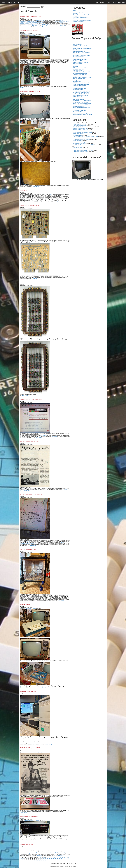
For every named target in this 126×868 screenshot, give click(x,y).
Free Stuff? (56, 853)
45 (25, 860)
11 (54, 858)
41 (66, 859)
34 (52, 859)
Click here (28, 541)
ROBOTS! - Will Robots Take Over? (80, 128)
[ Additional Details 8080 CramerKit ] (32, 820)
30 (44, 859)
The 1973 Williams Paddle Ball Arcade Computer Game (85, 131)
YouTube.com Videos (77, 16)
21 (25, 859)
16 (64, 858)
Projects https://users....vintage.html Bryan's (56, 26)
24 (31, 859)
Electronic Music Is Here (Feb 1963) (30, 441)
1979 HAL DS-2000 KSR (27, 604)
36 (56, 859)
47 (29, 860)
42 (68, 859)
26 (36, 859)
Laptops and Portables (78, 141)
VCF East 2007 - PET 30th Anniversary (81, 134)
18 (68, 858)
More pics (22, 687)
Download (22, 841)
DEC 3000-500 (44, 435)
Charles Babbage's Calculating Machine (81, 138)
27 (38, 859)
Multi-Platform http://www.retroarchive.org (34, 23)
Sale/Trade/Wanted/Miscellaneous (80, 18)
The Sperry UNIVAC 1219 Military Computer (82, 132)
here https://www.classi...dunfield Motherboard (40, 25)
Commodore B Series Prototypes (80, 126)
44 (23, 860)
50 (35, 860)
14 (60, 858)
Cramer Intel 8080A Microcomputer (29, 816)
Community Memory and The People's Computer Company (85, 137)
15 (62, 858)
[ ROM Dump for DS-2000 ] (30, 609)
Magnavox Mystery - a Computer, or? (81, 130)
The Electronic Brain (77, 135)
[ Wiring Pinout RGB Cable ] (30, 35)
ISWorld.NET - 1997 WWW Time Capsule (31, 399)
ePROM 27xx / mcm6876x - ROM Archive (31, 494)
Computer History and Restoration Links (31, 16)
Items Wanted (24, 190)
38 (60, 859)
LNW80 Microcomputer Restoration (29, 31)
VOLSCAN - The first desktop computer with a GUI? (84, 127)
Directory (102, 2)
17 (66, 858)
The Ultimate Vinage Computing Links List (82, 20)
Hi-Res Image (54, 436)
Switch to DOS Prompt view (79, 22)
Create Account (121, 2)
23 (29, 859)
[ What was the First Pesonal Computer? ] (33, 752)
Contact (108, 2)
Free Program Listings (78, 148)
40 (64, 859)
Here (51, 195)
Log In (114, 2)
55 (45, 860)
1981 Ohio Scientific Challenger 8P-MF (30, 91)
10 (52, 858)
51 (37, 860)
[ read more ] (40, 27)
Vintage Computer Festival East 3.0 (80, 124)
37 (58, 859)
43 (21, 860)
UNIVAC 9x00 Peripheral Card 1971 (29, 206)
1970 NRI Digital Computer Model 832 (30, 748)
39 (62, 859)
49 (33, 860)
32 (48, 859)
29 (42, 859)
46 (27, 860)
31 (46, 859)
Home (96, 2)
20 (23, 859)
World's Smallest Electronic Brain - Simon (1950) (83, 145)
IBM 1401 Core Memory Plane (28, 549)
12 (56, 858)
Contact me (40, 855)
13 (58, 858)
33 (50, 859)
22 (27, 859)
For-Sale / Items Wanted (27, 845)
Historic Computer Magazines (79, 143)
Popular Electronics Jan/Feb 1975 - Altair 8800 (83, 150)
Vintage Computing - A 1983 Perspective (82, 139)
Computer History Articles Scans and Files (82, 15)
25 (33, 859)
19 (21, 859)
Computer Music (76, 149)
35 (54, 859)
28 (40, 859)
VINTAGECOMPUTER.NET (11, 2)
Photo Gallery (76, 19)
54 (43, 860)
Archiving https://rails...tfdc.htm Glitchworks (31, 26)
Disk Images (76, 13)
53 (41, 860)
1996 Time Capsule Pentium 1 (28, 692)
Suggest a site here (40, 21)
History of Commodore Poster (41, 853)
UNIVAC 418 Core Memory (27, 282)
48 (31, 860)
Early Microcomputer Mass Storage (80, 152)
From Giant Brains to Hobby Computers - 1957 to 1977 (85, 142)
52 (39, 860)
